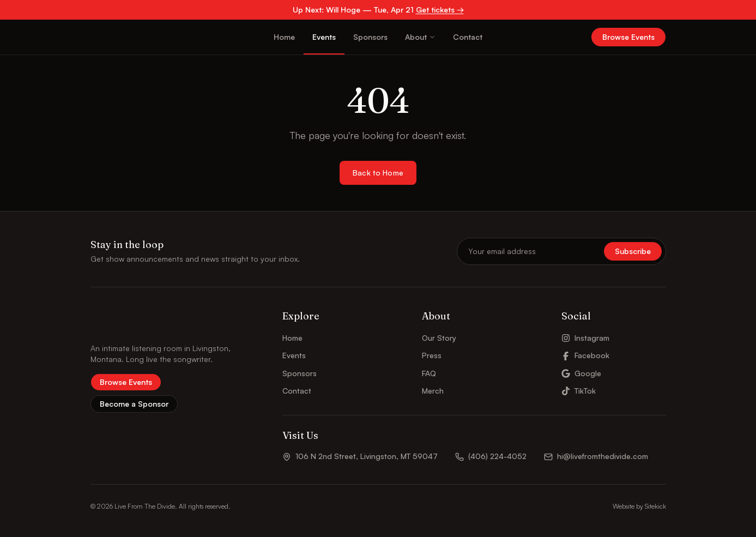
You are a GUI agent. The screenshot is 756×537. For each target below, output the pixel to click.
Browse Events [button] (628, 37)
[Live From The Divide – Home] (120, 37)
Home (284, 37)
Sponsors (370, 37)
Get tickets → (440, 10)
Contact (468, 37)
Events (324, 37)
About (420, 37)
